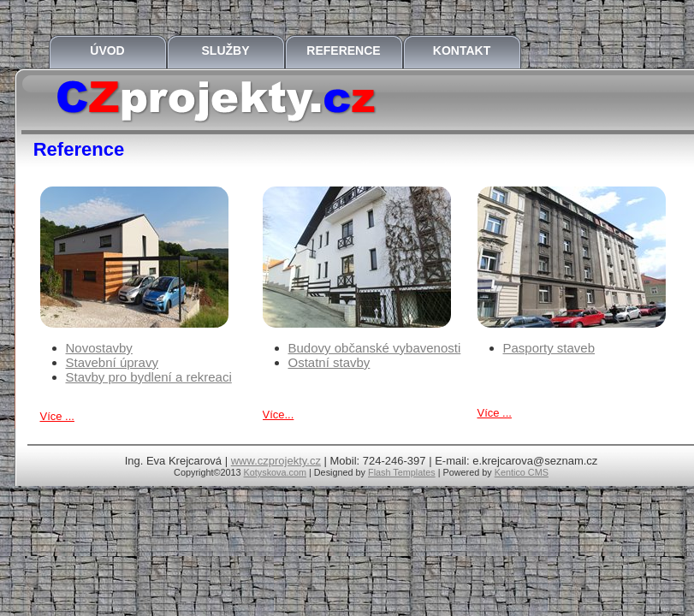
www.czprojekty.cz (276, 461)
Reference (343, 50)
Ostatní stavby (329, 362)
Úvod (107, 50)
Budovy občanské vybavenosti (375, 348)
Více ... (57, 416)
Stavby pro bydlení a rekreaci (149, 377)
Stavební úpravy (112, 362)
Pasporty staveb (549, 348)
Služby (226, 50)
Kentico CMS (522, 472)
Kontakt (462, 50)
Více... (279, 415)
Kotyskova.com (275, 472)
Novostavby (99, 348)
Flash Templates (402, 472)
